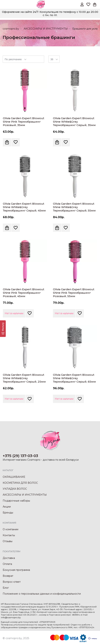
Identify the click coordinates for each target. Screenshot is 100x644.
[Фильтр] (3, 329)
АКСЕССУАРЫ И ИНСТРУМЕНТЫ (46, 29)
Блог (6, 588)
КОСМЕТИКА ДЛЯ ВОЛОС (20, 483)
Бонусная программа (16, 570)
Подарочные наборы (16, 501)
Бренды (8, 513)
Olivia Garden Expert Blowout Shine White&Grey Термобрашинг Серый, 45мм (24, 207)
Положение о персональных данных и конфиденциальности (42, 594)
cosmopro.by (11, 29)
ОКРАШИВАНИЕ (14, 477)
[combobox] (23, 59)
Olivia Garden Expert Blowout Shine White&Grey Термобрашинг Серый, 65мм (74, 378)
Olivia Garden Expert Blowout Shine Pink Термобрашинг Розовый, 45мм (24, 293)
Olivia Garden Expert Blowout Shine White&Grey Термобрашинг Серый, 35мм (74, 122)
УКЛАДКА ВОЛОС (15, 489)
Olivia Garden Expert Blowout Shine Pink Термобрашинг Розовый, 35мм (24, 122)
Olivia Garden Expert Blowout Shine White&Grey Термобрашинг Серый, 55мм (74, 207)
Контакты (9, 535)
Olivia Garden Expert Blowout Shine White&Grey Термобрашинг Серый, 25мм (24, 378)
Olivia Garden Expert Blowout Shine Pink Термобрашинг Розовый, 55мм (74, 293)
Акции (7, 507)
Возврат (8, 576)
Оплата (7, 564)
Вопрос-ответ (12, 582)
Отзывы (8, 541)
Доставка (9, 558)
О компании (11, 529)
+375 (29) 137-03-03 (20, 456)
